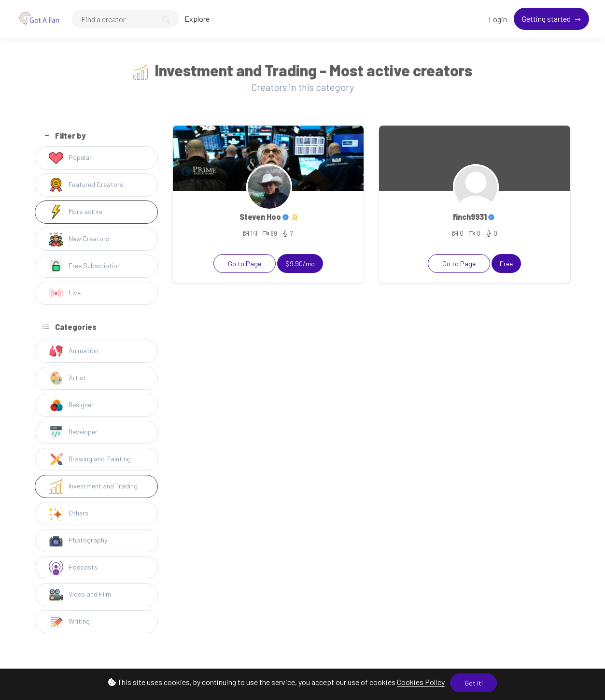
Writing (69, 622)
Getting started (547, 19)
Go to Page (245, 264)
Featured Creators (86, 185)
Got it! (474, 683)
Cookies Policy (421, 682)
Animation (74, 351)
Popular (70, 158)
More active (76, 212)
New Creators (79, 239)
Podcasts (73, 568)
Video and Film (80, 595)
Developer (73, 432)
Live (65, 293)
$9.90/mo (300, 264)
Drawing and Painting (90, 459)
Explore (197, 19)
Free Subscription (85, 266)
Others (69, 514)
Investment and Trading (93, 486)
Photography (78, 541)
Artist (67, 378)
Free (506, 264)
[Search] (125, 19)
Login (498, 19)
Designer (71, 405)
